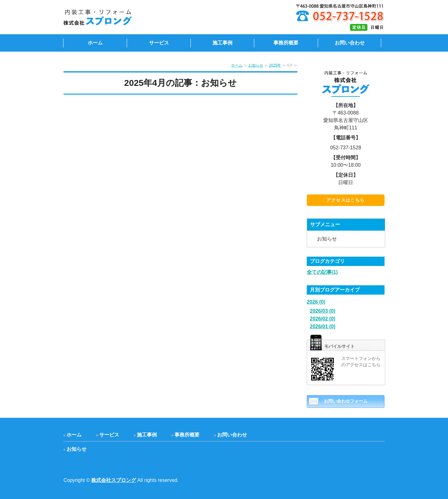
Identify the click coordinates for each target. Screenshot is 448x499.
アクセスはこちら (345, 200)
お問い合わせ (350, 43)
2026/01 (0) (323, 326)
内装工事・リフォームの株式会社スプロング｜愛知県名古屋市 (133, 17)
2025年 (275, 65)
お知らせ (256, 65)
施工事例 (222, 43)
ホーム (95, 43)
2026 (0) (316, 302)
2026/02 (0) (323, 319)
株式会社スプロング (114, 480)
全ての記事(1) (322, 272)
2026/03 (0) (323, 311)
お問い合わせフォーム (346, 401)
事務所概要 (286, 43)
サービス (159, 43)
